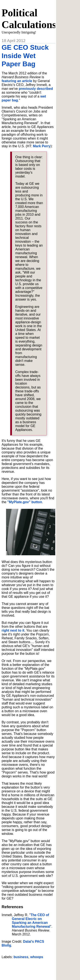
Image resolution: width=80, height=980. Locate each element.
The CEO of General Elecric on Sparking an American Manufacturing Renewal (31, 921)
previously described (36, 89)
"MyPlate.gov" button (25, 502)
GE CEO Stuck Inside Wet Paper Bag (25, 56)
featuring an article (17, 81)
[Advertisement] (41, 968)
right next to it (13, 630)
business (21, 957)
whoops (37, 957)
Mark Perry (42, 146)
